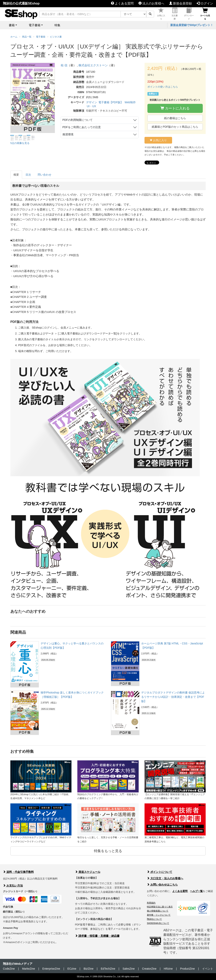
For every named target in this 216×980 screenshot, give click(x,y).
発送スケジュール (88, 872)
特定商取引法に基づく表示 (160, 907)
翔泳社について (154, 919)
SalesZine (129, 969)
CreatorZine (149, 969)
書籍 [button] (12, 25)
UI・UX (91, 106)
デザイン (92, 102)
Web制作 (130, 102)
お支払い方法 (13, 886)
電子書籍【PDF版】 (111, 102)
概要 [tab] (16, 175)
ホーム (14, 37)
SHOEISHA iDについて (158, 923)
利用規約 (151, 903)
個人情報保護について (158, 911)
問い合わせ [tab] (45, 175)
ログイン (205, 3)
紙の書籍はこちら (175, 118)
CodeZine (9, 969)
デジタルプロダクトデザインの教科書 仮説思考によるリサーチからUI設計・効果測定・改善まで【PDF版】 (173, 697)
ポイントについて (160, 872)
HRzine (168, 969)
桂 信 (64, 65)
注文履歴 (175, 14)
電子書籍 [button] (35, 25)
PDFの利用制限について (78, 120)
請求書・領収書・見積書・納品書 (97, 936)
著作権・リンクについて (159, 915)
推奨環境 (68, 134)
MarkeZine (29, 969)
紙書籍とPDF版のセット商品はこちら (175, 127)
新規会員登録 (180, 3)
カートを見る (205, 14)
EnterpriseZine (51, 969)
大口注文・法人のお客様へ (165, 878)
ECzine (72, 969)
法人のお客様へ (151, 3)
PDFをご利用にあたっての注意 (82, 127)
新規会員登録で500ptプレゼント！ (192, 25)
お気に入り (161, 14)
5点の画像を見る (20, 143)
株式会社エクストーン (93, 65)
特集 (57, 25)
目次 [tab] (28, 175)
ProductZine (187, 969)
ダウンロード (189, 14)
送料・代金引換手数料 (18, 872)
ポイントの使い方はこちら (163, 87)
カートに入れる (175, 108)
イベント (208, 969)
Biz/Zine (89, 969)
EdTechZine (108, 969)
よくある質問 (122, 3)
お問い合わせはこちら (162, 885)
